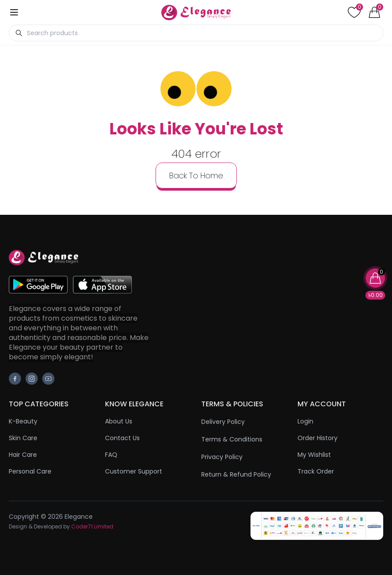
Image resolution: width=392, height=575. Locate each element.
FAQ (111, 455)
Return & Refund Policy (236, 474)
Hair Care (23, 455)
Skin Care (23, 438)
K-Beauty (23, 421)
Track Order (316, 471)
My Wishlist (314, 455)
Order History (318, 438)
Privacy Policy (222, 457)
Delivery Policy (223, 422)
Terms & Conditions (232, 439)
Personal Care (30, 471)
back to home (196, 175)
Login (305, 421)
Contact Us (122, 438)
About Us (119, 421)
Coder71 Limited (92, 526)
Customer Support (134, 471)
